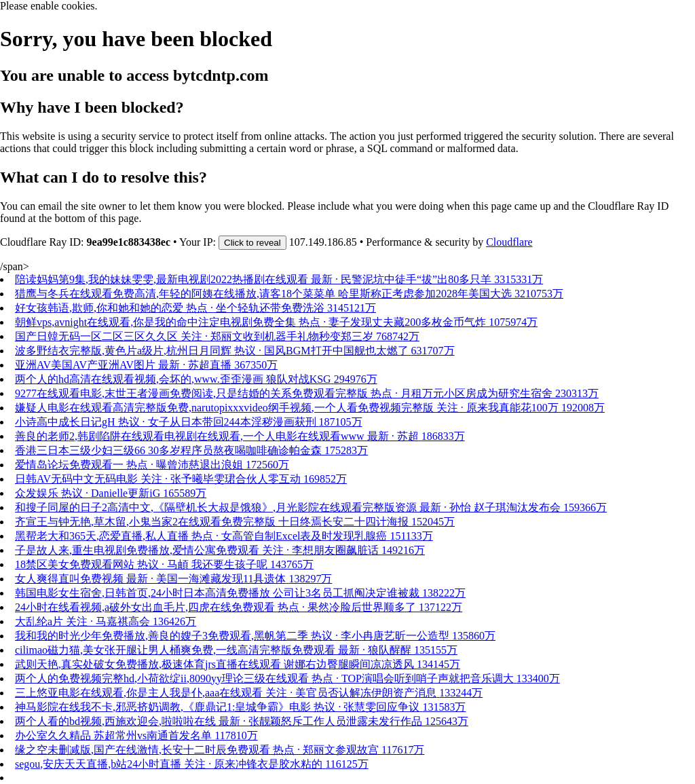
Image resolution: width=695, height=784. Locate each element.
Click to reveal (252, 243)
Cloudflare (509, 242)
